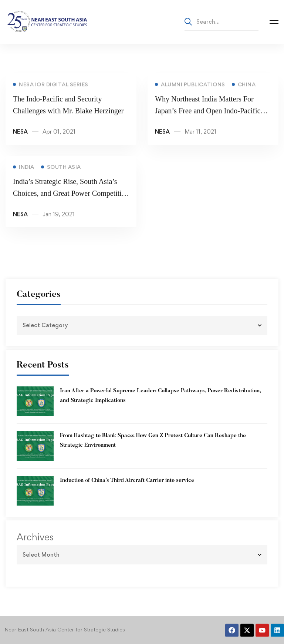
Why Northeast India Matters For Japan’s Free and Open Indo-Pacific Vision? (208, 112)
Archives (35, 537)
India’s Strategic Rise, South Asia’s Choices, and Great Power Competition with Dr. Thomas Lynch (71, 194)
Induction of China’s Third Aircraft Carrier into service (127, 481)
